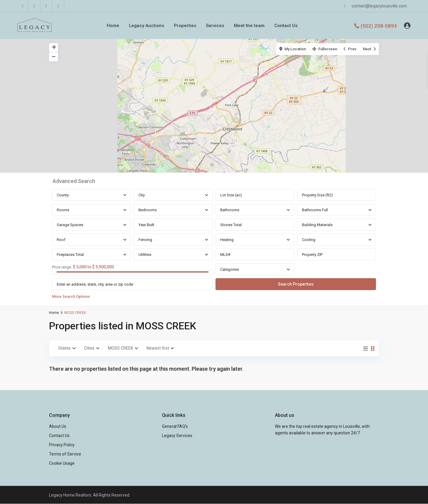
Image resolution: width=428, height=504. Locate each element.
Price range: (62, 267)
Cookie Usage (62, 463)
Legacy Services (177, 436)
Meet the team (249, 26)
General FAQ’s (175, 426)
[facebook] (23, 6)
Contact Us (286, 26)
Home (113, 26)
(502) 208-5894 (379, 26)
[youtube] (46, 6)
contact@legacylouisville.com (379, 6)
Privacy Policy (62, 445)
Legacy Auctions (147, 26)
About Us (58, 426)
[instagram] (58, 6)
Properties (185, 26)
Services (215, 26)
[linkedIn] (34, 6)
